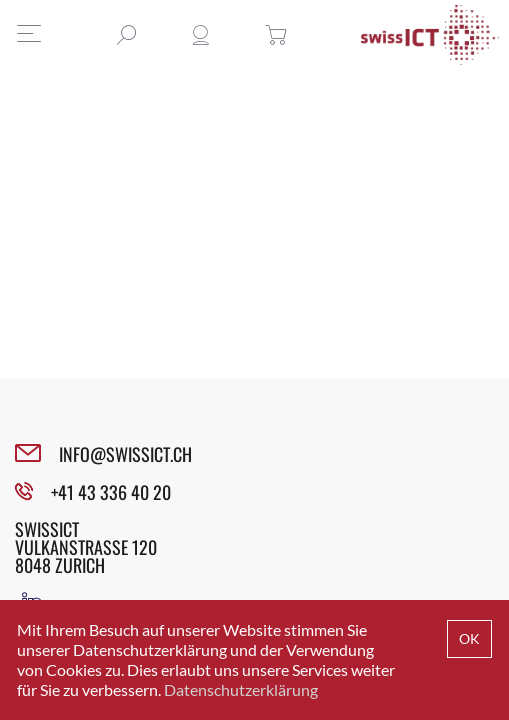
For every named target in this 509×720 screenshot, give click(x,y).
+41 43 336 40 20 (111, 492)
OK (469, 638)
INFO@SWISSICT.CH (125, 454)
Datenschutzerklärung (241, 689)
